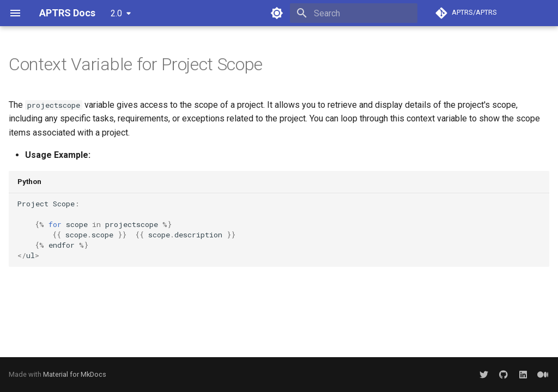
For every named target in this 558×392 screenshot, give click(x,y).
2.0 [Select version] (116, 13)
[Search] (354, 13)
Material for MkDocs (75, 374)
